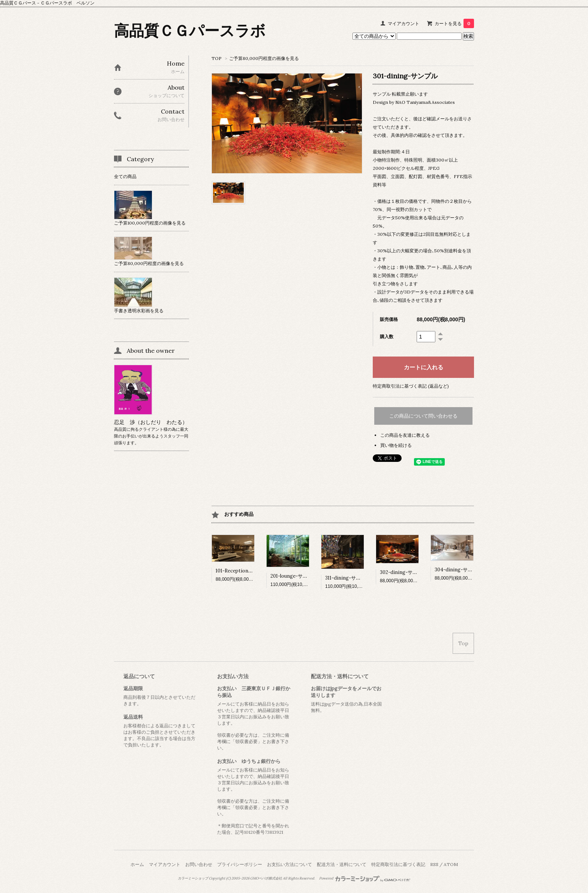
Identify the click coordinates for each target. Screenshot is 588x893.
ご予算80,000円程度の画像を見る (264, 58)
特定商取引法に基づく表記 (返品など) (411, 386)
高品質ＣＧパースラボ (190, 31)
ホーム (137, 864)
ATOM (451, 864)
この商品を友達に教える (405, 435)
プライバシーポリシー (240, 864)
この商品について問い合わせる (423, 416)
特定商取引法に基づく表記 (398, 864)
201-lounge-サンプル (294, 576)
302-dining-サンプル (403, 572)
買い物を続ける (396, 445)
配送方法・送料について (342, 864)
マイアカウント (403, 23)
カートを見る (454, 23)
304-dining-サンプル (458, 570)
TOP (217, 58)
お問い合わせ (199, 864)
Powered (365, 878)
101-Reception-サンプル (243, 571)
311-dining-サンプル (348, 578)
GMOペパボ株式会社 (266, 878)
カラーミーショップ (193, 878)
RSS (434, 864)
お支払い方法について (289, 864)
